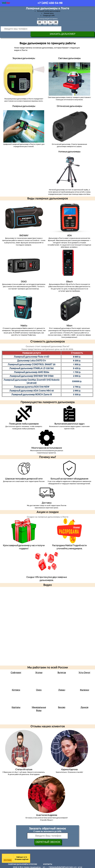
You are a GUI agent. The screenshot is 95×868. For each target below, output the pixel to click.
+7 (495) (50, 3)
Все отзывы (8, 855)
